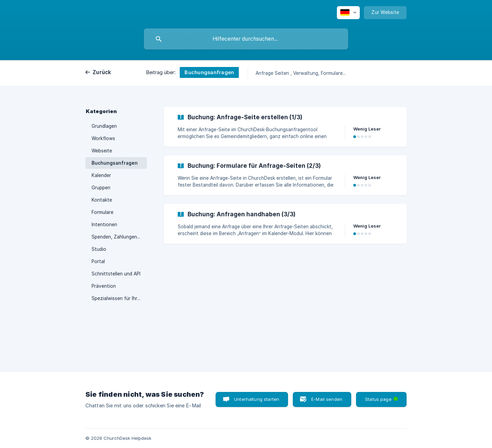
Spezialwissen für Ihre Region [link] (119, 298)
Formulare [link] (102, 212)
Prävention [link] (104, 286)
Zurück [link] (102, 72)
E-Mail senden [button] (327, 399)
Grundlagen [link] (104, 126)
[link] (285, 127)
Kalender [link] (101, 175)
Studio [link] (99, 249)
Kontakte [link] (102, 200)
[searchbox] (246, 39)
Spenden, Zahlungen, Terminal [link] (119, 237)
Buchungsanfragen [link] (115, 163)
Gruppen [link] (101, 188)
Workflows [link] (103, 138)
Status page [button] (382, 397)
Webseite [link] (102, 151)
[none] (348, 13)
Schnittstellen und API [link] (116, 274)
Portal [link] (98, 261)
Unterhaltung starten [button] (257, 399)
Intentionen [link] (104, 225)
